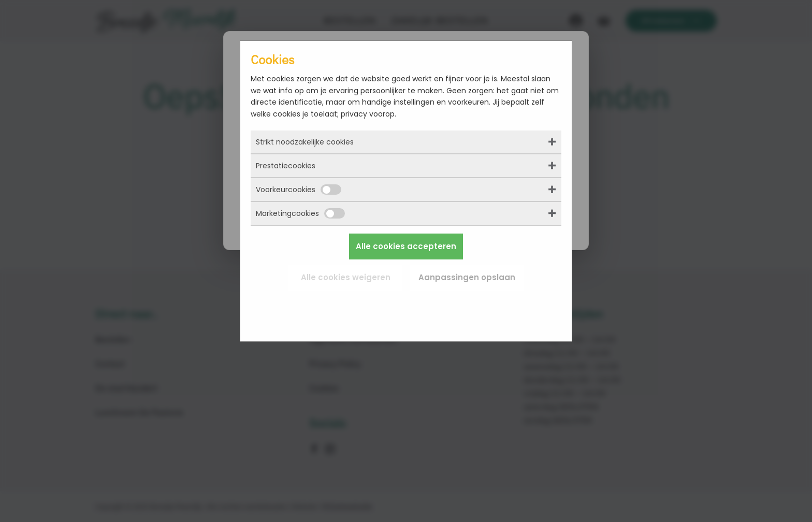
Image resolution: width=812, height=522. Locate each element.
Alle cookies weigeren (346, 277)
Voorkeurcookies (299, 190)
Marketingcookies (300, 213)
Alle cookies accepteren (406, 246)
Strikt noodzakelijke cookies (305, 142)
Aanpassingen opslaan (467, 277)
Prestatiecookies (286, 166)
